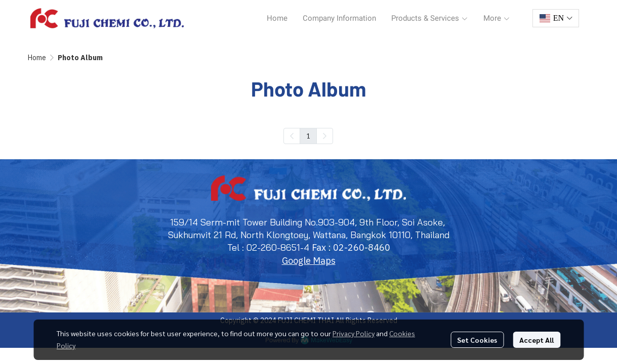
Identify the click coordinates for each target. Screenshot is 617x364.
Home (37, 58)
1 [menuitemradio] (308, 135)
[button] (556, 18)
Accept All (537, 340)
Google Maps (309, 261)
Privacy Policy (354, 333)
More (497, 18)
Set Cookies (477, 340)
